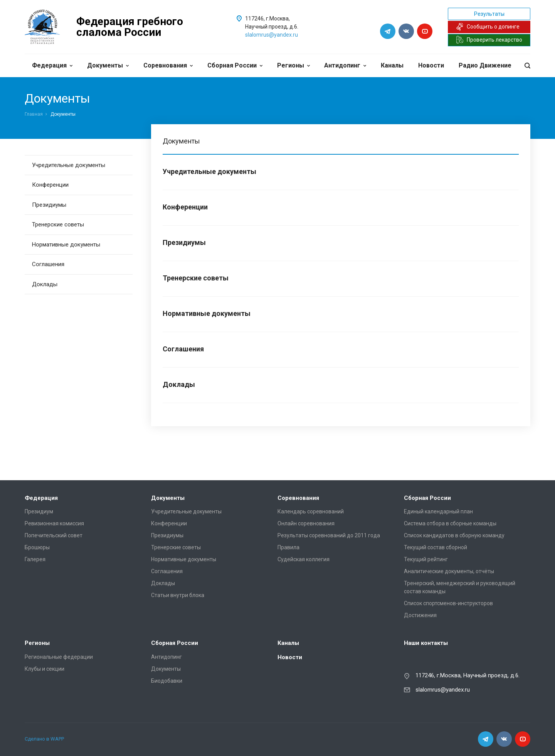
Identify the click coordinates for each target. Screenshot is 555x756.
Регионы (293, 65)
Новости (431, 65)
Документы (108, 65)
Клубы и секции (45, 669)
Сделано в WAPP (44, 739)
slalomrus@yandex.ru (272, 35)
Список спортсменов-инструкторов (448, 603)
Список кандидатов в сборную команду (454, 535)
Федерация (52, 65)
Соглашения (48, 264)
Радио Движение (485, 65)
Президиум (39, 511)
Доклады (45, 284)
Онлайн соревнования (306, 523)
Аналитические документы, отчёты (449, 571)
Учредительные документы (69, 165)
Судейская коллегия (304, 559)
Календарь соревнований (311, 511)
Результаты (489, 14)
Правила (288, 547)
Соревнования (168, 65)
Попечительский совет (54, 535)
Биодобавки (167, 681)
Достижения (420, 615)
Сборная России (235, 65)
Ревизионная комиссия (54, 523)
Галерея (35, 559)
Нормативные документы (66, 245)
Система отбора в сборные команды (450, 523)
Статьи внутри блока (178, 595)
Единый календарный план (438, 511)
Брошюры (37, 547)
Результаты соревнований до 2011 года (329, 535)
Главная (34, 114)
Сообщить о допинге (488, 27)
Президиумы (49, 205)
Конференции (50, 185)
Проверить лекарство (489, 40)
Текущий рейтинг (426, 559)
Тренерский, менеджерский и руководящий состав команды (460, 587)
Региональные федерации (59, 657)
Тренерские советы (58, 224)
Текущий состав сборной (436, 547)
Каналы (392, 65)
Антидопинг (345, 65)
